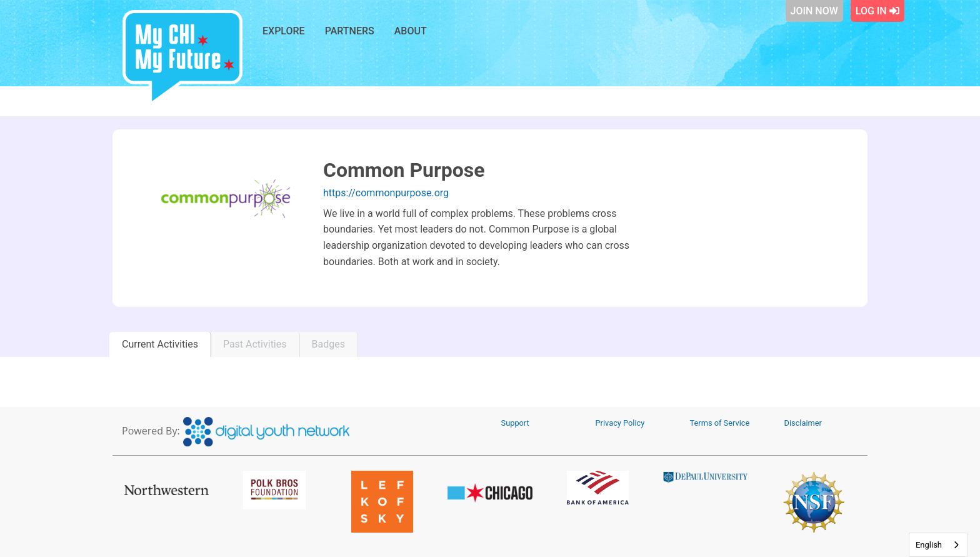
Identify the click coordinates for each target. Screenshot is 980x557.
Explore (284, 31)
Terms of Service (720, 423)
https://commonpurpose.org (386, 193)
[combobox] (938, 545)
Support (515, 423)
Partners (350, 31)
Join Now (814, 11)
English (929, 545)
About (411, 31)
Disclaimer (803, 423)
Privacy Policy (620, 423)
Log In (877, 11)
